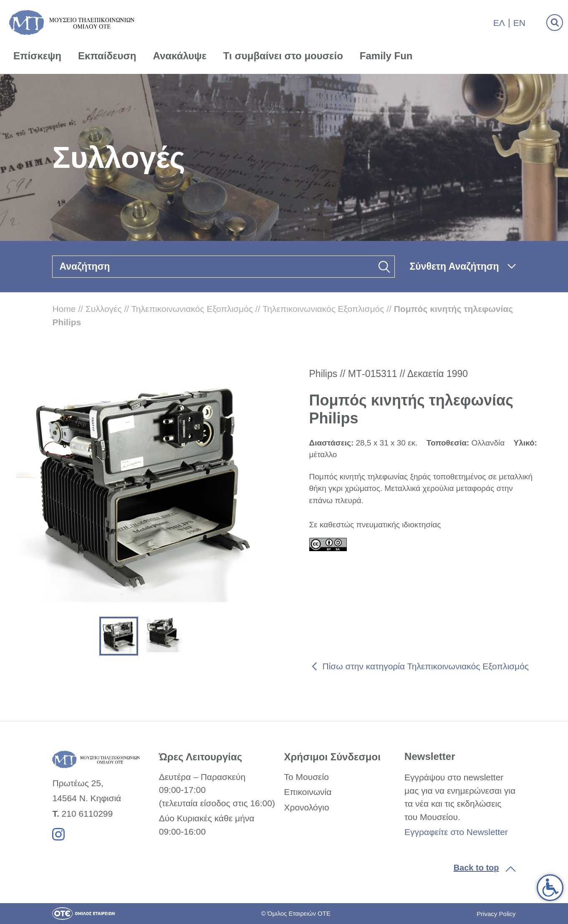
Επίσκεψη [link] (37, 56)
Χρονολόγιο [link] (306, 807)
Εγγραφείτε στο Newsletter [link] (456, 832)
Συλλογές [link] (104, 309)
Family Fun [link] (386, 56)
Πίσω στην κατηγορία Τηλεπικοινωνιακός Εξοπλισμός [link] (426, 666)
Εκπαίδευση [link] (107, 56)
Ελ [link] (499, 23)
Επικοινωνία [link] (308, 792)
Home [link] (64, 309)
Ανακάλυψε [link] (180, 56)
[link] (550, 888)
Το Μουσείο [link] (306, 777)
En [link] (519, 23)
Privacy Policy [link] (496, 914)
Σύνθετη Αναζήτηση (454, 266)
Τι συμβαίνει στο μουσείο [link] (283, 56)
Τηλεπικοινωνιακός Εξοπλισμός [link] (192, 309)
